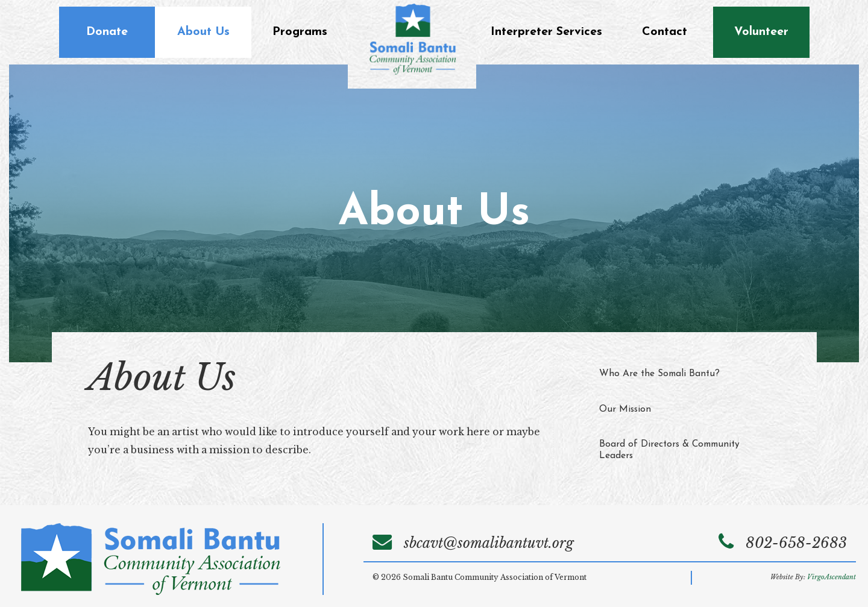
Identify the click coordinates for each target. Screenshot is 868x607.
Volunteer (761, 32)
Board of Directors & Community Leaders (669, 450)
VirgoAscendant (832, 577)
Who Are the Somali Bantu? (659, 374)
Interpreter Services (546, 32)
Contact (665, 32)
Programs (300, 32)
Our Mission (625, 409)
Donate (107, 32)
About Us (203, 32)
